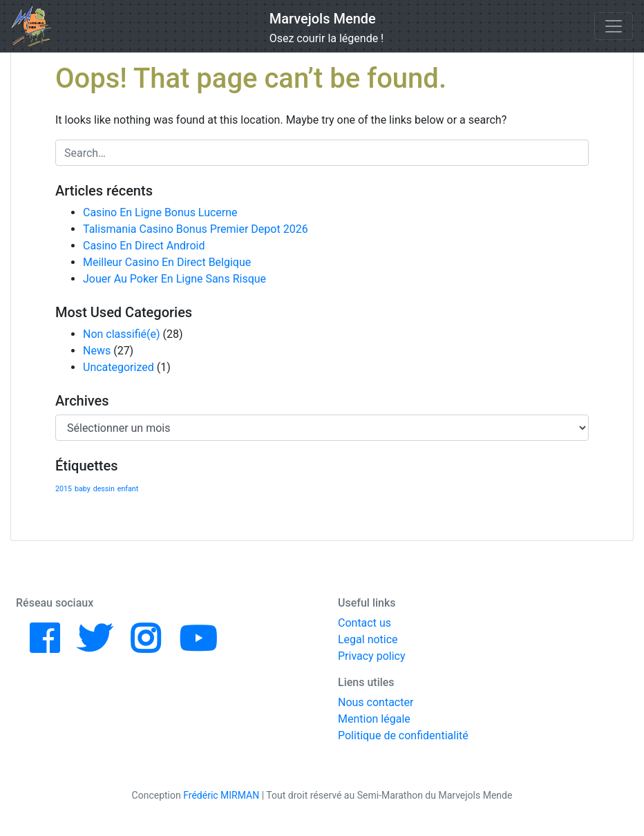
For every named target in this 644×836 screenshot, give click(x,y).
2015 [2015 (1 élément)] (64, 489)
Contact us (364, 623)
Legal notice (368, 639)
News (97, 351)
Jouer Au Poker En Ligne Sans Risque (174, 279)
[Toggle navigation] (614, 26)
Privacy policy (372, 656)
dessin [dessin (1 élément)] (104, 489)
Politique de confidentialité (403, 735)
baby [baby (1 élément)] (83, 489)
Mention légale (374, 719)
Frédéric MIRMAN (221, 795)
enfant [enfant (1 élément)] (128, 489)
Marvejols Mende (323, 19)
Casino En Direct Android (144, 246)
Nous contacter (376, 702)
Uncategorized (119, 367)
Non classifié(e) (122, 334)
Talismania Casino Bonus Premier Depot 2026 (196, 229)
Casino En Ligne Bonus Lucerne (160, 212)
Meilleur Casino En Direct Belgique (167, 262)
